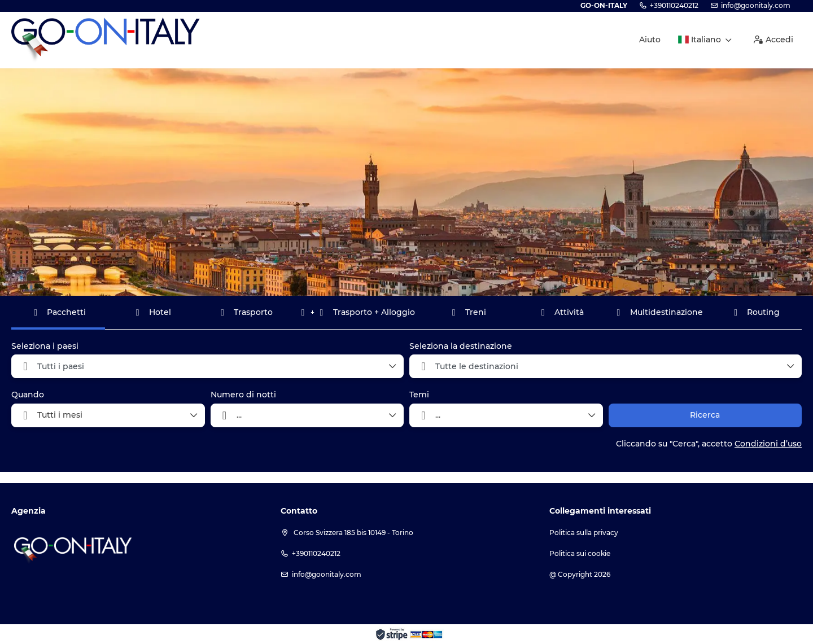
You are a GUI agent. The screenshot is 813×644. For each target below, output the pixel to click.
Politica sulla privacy (584, 533)
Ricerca (705, 415)
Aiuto (650, 40)
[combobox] (207, 366)
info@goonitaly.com (756, 5)
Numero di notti (243, 395)
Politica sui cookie (580, 553)
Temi (419, 395)
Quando (28, 395)
